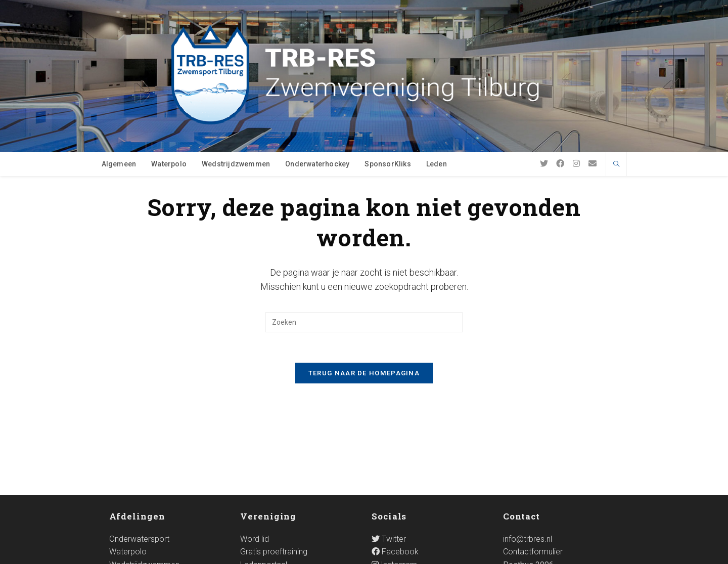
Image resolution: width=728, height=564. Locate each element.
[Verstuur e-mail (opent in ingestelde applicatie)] (593, 164)
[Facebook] (560, 164)
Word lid (255, 452)
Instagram (394, 478)
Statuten (255, 517)
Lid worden (410, 552)
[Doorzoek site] (616, 165)
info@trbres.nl (528, 452)
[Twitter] (544, 164)
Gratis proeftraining (274, 466)
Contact (524, 552)
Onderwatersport (139, 452)
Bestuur (254, 491)
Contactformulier (533, 466)
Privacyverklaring (588, 552)
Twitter (389, 452)
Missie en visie (265, 504)
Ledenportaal (264, 478)
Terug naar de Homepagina (364, 373)
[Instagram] (576, 164)
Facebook (395, 466)
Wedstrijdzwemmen (144, 478)
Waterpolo (128, 466)
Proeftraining (469, 552)
